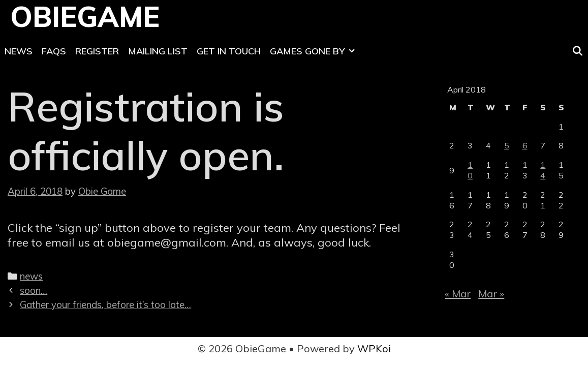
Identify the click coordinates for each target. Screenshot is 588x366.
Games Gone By (315, 51)
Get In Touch (229, 51)
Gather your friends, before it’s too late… (105, 304)
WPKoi (374, 348)
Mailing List (158, 51)
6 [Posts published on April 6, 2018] (525, 145)
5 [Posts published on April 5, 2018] (507, 145)
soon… (34, 290)
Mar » (491, 294)
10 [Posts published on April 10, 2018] (470, 170)
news (31, 276)
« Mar (458, 294)
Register (97, 51)
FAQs (54, 51)
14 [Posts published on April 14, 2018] (543, 170)
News (19, 51)
